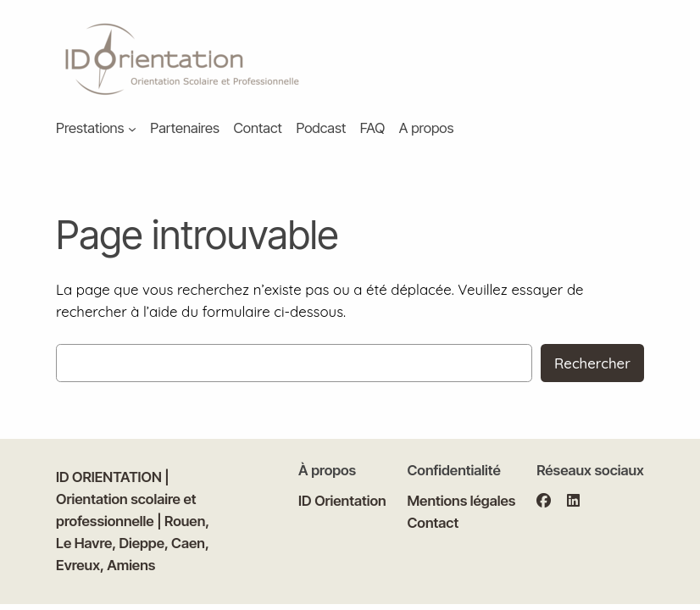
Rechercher (592, 363)
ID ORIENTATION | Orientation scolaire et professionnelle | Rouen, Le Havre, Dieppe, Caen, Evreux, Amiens (133, 521)
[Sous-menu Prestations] (132, 129)
